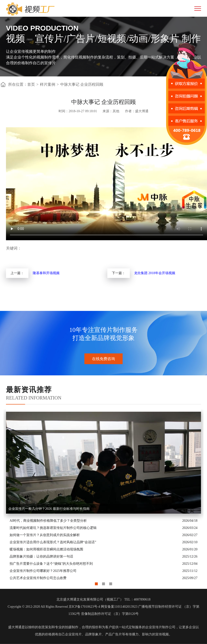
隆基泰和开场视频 (46, 273)
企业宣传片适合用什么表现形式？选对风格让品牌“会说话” (53, 542)
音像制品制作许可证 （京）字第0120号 (110, 614)
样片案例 (48, 84)
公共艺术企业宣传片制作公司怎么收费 (38, 578)
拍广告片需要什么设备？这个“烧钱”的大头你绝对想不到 (51, 564)
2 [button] (103, 583)
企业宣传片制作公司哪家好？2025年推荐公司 (43, 571)
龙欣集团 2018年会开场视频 (155, 273)
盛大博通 (15, 627)
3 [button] (111, 583)
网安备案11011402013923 (119, 607)
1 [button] (96, 583)
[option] (103, 495)
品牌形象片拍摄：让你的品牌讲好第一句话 (41, 556)
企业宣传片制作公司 (160, 627)
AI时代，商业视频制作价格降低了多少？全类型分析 (48, 521)
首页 (31, 84)
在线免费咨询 (103, 359)
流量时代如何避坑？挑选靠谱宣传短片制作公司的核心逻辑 (53, 528)
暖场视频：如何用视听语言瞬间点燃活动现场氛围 (46, 549)
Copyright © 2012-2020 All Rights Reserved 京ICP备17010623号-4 (54, 607)
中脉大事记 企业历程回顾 (82, 84)
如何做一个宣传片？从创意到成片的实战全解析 (45, 535)
